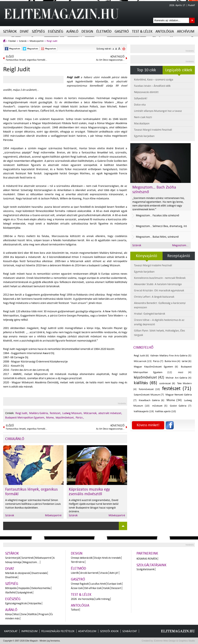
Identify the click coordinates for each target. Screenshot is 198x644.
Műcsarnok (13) (143, 361)
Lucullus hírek (98, 584)
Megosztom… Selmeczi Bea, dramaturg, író (161, 226)
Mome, (50, 418)
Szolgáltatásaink (151, 565)
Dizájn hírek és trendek (107, 558)
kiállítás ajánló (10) (166, 411)
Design (87, 31)
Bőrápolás (11, 588)
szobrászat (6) (167, 383)
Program (44, 614)
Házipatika (35, 603)
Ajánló (72, 31)
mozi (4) (185, 372)
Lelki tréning (103, 599)
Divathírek (11, 577)
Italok (106, 588)
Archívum (186, 31)
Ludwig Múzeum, (72, 413)
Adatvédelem (87, 631)
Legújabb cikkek (179, 70)
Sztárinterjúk (13, 558)
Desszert (116, 588)
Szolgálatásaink (145, 569)
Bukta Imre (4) (172, 361)
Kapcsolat (11, 631)
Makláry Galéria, (39, 413)
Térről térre (78, 562)
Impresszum (29, 631)
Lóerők (75, 573)
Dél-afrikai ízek (93, 588)
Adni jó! (114, 573)
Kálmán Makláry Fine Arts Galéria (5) (171, 356)
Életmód (104, 31)
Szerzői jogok (109, 631)
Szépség (38, 31)
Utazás (104, 573)
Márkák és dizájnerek (18, 573)
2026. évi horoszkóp (82, 599)
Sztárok (10, 31)
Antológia (165, 31)
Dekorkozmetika (41, 588)
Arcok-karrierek (89, 573)
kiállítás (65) (145, 383)
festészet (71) (177, 388)
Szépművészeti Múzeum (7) (149, 395)
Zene (24, 614)
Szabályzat (130, 631)
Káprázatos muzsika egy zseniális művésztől (89, 492)
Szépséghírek (25, 592)
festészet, (56, 413)
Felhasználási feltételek (58, 631)
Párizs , (80, 418)
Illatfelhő (10, 592)
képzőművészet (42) (149, 377)
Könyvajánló (147, 256)
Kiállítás (33, 614)
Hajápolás (24, 588)
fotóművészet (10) (149, 389)
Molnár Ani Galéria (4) (179, 378)
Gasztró (122, 31)
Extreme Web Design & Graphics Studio (174, 641)
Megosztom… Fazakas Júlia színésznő (157, 215)
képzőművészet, (65, 418)
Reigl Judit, (22, 413)
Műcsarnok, (90, 413)
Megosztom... (180, 245)
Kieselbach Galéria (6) (152, 400)
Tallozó (75, 610)
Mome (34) (174, 400)
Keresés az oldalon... (192, 20)
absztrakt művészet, (110, 413)
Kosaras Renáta (147, 559)
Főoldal (12, 41)
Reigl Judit (52, 41)
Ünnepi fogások (80, 584)
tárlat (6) (187, 361)
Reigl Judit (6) (141, 356)
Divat (24, 31)
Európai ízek (114, 584)
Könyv (9, 614)
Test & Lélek (142, 31)
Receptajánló (179, 256)
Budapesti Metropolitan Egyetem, (25, 418)
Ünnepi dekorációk (82, 558)
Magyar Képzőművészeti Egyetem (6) (156, 367)
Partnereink (147, 553)
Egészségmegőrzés (16, 603)
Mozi (16, 614)
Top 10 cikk (146, 70)
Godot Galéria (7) (181, 406)
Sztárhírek (28, 558)
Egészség (56, 31)
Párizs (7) (158, 361)
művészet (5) (160, 406)
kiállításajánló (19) (144, 411)
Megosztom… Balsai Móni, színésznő (157, 237)
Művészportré (37, 41)
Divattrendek (39, 573)
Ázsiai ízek (77, 588)
